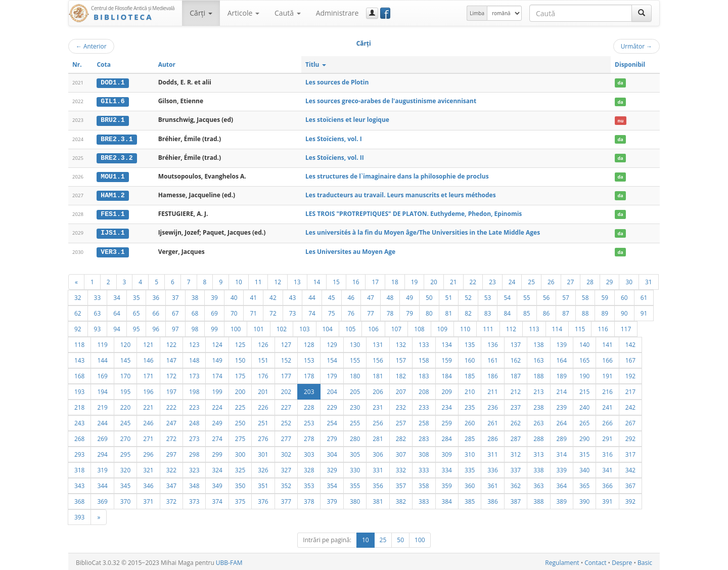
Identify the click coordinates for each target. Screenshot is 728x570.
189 (562, 374)
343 (79, 484)
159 (447, 358)
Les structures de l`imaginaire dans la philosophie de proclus (397, 175)
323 (194, 468)
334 (447, 468)
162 (516, 358)
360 (470, 484)
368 (79, 499)
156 (378, 358)
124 (217, 342)
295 (125, 452)
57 (566, 295)
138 (538, 342)
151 (263, 358)
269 (102, 436)
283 (424, 436)
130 (355, 342)
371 (148, 499)
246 (148, 421)
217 (630, 389)
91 (644, 311)
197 (171, 389)
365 (584, 484)
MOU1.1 (112, 176)
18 (395, 280)
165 (584, 358)
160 (470, 358)
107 (396, 327)
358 (424, 484)
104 (328, 327)
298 (194, 452)
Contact (595, 561)
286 (492, 436)
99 (214, 327)
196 (148, 389)
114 (557, 327)
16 (356, 280)
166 (607, 358)
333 (424, 468)
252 (286, 421)
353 (309, 484)
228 (309, 405)
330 (355, 468)
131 (378, 342)
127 (286, 342)
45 (332, 295)
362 (516, 484)
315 (584, 452)
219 (102, 405)
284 (447, 436)
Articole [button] (243, 13)
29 (610, 280)
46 (351, 295)
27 (571, 280)
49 (409, 295)
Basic (645, 561)
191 (607, 374)
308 (424, 452)
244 (102, 421)
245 (125, 421)
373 (194, 499)
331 (378, 468)
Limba (477, 13)
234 (447, 405)
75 (332, 311)
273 (194, 436)
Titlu (316, 64)
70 (234, 311)
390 (584, 499)
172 (171, 374)
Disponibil (630, 64)
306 (378, 452)
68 (195, 311)
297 (171, 452)
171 (148, 374)
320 (125, 468)
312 (516, 452)
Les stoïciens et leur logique (347, 120)
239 (562, 405)
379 (332, 499)
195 (125, 389)
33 (98, 295)
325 (240, 468)
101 (258, 327)
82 (468, 311)
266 (607, 421)
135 (470, 342)
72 (273, 311)
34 (117, 295)
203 (309, 389)
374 (217, 499)
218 (79, 405)
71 (253, 311)
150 (240, 358)
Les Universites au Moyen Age (350, 250)
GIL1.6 (112, 101)
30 (629, 280)
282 (401, 436)
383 (424, 499)
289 (562, 436)
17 (375, 280)
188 (538, 374)
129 (332, 342)
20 (434, 280)
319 (102, 468)
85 (527, 311)
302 (286, 452)
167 (630, 358)
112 (511, 327)
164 (562, 358)
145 (125, 358)
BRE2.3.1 (117, 138)
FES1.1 (112, 213)
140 (584, 342)
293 (79, 452)
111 (488, 327)
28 (590, 280)
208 (424, 389)
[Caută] (642, 13)
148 (194, 358)
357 (401, 484)
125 (240, 342)
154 (332, 358)
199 (217, 389)
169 (102, 374)
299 (217, 452)
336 (492, 468)
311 (492, 452)
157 (401, 358)
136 (492, 342)
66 (156, 311)
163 (538, 358)
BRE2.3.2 (117, 157)
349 (217, 484)
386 (492, 499)
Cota (104, 64)
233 (424, 405)
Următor (636, 46)
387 (516, 499)
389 (562, 499)
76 (351, 311)
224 (217, 405)
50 (429, 295)
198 (194, 389)
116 (603, 327)
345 (125, 484)
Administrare (337, 13)
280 (355, 436)
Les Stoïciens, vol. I (334, 138)
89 (605, 311)
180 (355, 374)
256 (378, 421)
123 (194, 342)
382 (401, 499)
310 (470, 452)
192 (630, 374)
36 (156, 295)
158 (424, 358)
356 (378, 484)
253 (309, 421)
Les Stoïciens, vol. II (335, 157)
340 (584, 468)
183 (424, 374)
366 (607, 484)
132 (401, 342)
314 (562, 452)
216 (607, 389)
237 (516, 405)
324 (217, 468)
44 (312, 295)
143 (79, 358)
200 (240, 389)
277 (286, 436)
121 (148, 342)
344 (102, 484)
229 (332, 405)
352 (286, 484)
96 (156, 327)
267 (630, 421)
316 (607, 452)
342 (630, 468)
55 (527, 295)
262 (516, 421)
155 (355, 358)
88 (585, 311)
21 (453, 280)
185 (470, 374)
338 (538, 468)
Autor (167, 64)
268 (79, 436)
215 (584, 389)
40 (234, 295)
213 (538, 389)
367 (630, 484)
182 (401, 374)
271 (148, 436)
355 (355, 484)
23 (492, 280)
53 (488, 295)
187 (516, 374)
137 (516, 342)
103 (304, 327)
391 (607, 499)
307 (401, 452)
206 (378, 389)
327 (286, 468)
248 (194, 421)
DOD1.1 (112, 82)
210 (470, 389)
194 (102, 389)
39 (214, 295)
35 (136, 295)
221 (148, 405)
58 (585, 295)
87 (566, 311)
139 (562, 342)
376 (263, 499)
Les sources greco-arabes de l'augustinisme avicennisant (391, 101)
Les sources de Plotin (337, 82)
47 (371, 295)
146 (148, 358)
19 (415, 280)
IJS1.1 (112, 231)
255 (355, 421)
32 (78, 295)
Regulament (562, 561)
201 (263, 389)
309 (447, 452)
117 (626, 327)
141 (607, 342)
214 (562, 389)
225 (240, 405)
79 (409, 311)
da (620, 83)
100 (236, 327)
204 (332, 389)
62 (78, 311)
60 (624, 295)
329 (332, 468)
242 (630, 405)
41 (253, 295)
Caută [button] (288, 13)
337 (516, 468)
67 (175, 311)
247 (171, 421)
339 (562, 468)
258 (424, 421)
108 (419, 327)
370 (125, 499)
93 (98, 327)
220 (125, 405)
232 (401, 405)
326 (263, 468)
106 (373, 327)
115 (580, 327)
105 (350, 327)
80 (429, 311)
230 (355, 405)
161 (492, 358)
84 (507, 311)
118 (79, 342)
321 (148, 468)
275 (240, 436)
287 (516, 436)
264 (562, 421)
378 (309, 499)
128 (309, 342)
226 (263, 405)
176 (263, 374)
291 (607, 436)
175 (240, 374)
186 (492, 374)
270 (125, 436)
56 (547, 295)
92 (78, 327)
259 (447, 421)
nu (620, 120)
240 (584, 405)
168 (79, 374)
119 (102, 342)
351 (263, 484)
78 (390, 311)
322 (171, 468)
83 (488, 311)
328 (309, 468)
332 (401, 468)
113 (534, 327)
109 (442, 327)
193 (79, 389)
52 (468, 295)
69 (214, 311)
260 (470, 421)
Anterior (91, 46)
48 (390, 295)
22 (473, 280)
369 (102, 499)
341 (607, 468)
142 (630, 342)
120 (125, 342)
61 (644, 295)
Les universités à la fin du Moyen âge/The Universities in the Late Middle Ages (423, 231)
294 (102, 452)
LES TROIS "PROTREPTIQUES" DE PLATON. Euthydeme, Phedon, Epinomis (414, 213)
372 (171, 499)
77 (371, 311)
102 (282, 327)
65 (136, 311)
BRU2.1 (112, 120)
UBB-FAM (229, 561)
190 (584, 374)
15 (336, 280)
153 (309, 358)
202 (286, 389)
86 (547, 311)
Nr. (77, 64)
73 (293, 311)
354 (332, 484)
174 (217, 374)
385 (470, 499)
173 (194, 374)
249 (217, 421)
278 (309, 436)
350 (240, 484)
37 (175, 295)
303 (309, 452)
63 (98, 311)
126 (263, 342)
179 (332, 374)
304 (332, 452)
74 (312, 311)
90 (624, 311)
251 (263, 421)
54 (507, 295)
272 (171, 436)
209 (447, 389)
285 (470, 436)
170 (125, 374)
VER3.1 (112, 250)
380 (355, 499)
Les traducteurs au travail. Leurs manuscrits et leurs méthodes (401, 194)
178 (309, 374)
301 (263, 452)
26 (551, 280)
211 (492, 389)
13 (297, 280)
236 (492, 405)
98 (195, 327)
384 (447, 499)
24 (512, 280)
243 (79, 421)
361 (492, 484)
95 (136, 327)
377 (286, 499)
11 (258, 280)
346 (148, 484)
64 (117, 311)
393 (79, 515)
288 (538, 436)
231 (378, 405)
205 (355, 389)
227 (286, 405)
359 (447, 484)
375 (240, 499)
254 (332, 421)
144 (102, 358)
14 (317, 280)
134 (447, 342)
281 (378, 436)
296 (148, 452)
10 (239, 280)
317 (630, 452)
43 (293, 295)
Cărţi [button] (201, 13)
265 (584, 421)
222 (171, 405)
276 (263, 436)
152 (286, 358)
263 (538, 421)
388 (538, 499)
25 (531, 280)
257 (401, 421)
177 (286, 374)
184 (447, 374)
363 (538, 484)
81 (449, 311)
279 (332, 436)
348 (194, 484)
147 (171, 358)
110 (465, 327)
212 (516, 389)
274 (217, 436)
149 (217, 358)
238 (538, 405)
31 (649, 280)
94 (117, 327)
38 (195, 295)
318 (79, 468)
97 (175, 327)
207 (401, 389)
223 (194, 405)
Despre (622, 561)
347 (171, 484)
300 (240, 452)
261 (492, 421)
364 (562, 484)
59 (605, 295)
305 (355, 452)
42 (273, 295)
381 (378, 499)
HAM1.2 (112, 194)
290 (584, 436)
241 (607, 405)
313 (538, 452)
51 (449, 295)
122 (171, 342)
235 (470, 405)
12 (278, 280)
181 (378, 374)
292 (630, 436)
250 (240, 421)
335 (470, 468)
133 (424, 342)
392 (630, 499)
